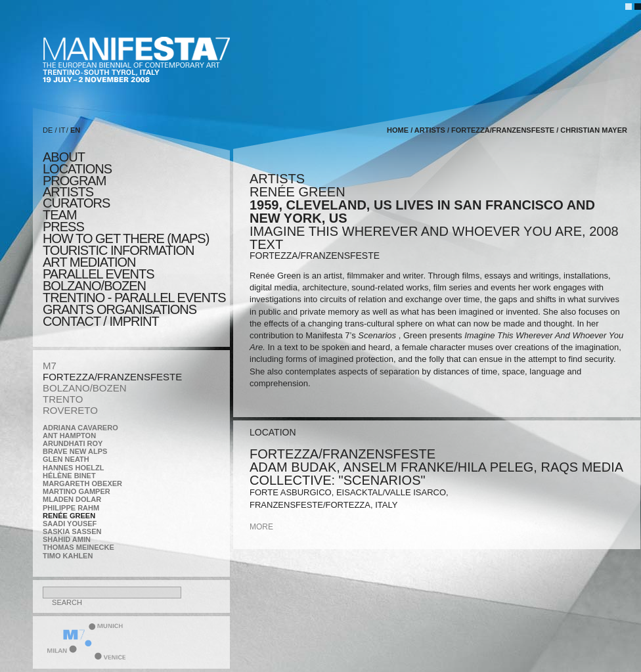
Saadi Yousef (70, 524)
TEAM (60, 215)
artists (68, 192)
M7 (50, 366)
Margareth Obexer (82, 483)
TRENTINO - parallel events (134, 298)
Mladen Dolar (72, 499)
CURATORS (76, 203)
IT (62, 130)
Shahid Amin (67, 539)
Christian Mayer (594, 130)
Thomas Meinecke (78, 547)
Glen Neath (66, 459)
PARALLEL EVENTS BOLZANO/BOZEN (99, 280)
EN (75, 130)
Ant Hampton (69, 436)
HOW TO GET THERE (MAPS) (126, 238)
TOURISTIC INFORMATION (118, 250)
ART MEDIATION (89, 262)
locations (77, 169)
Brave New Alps (75, 451)
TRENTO (63, 399)
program (74, 181)
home (398, 130)
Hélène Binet (69, 476)
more (261, 527)
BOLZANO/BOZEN (85, 388)
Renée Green (69, 516)
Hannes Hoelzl (74, 468)
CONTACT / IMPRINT (101, 321)
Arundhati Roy (73, 443)
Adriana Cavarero (80, 428)
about (64, 157)
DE (48, 130)
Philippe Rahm (71, 508)
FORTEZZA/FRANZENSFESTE (112, 377)
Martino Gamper (77, 491)
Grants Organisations (120, 309)
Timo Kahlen (68, 556)
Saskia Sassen (72, 531)
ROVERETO (70, 410)
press (63, 227)
